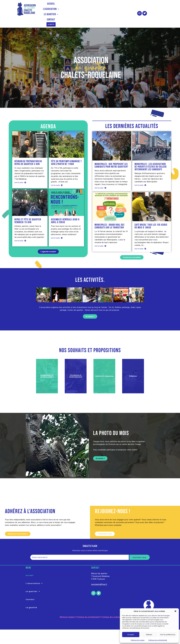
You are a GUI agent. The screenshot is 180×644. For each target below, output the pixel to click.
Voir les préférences (168, 635)
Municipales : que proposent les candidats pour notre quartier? (111, 156)
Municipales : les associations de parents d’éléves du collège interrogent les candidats (151, 157)
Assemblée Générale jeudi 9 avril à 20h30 (65, 211)
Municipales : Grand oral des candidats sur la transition (110, 216)
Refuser (149, 635)
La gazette (122, 9)
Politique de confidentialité (158, 640)
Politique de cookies (138, 640)
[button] (175, 611)
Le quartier (90, 9)
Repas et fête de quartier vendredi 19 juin (28, 211)
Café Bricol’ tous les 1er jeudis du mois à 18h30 (151, 216)
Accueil (52, 9)
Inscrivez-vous (140, 548)
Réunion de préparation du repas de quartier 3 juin (28, 153)
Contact (107, 9)
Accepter (131, 635)
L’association (69, 9)
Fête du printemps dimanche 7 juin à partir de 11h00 (66, 153)
